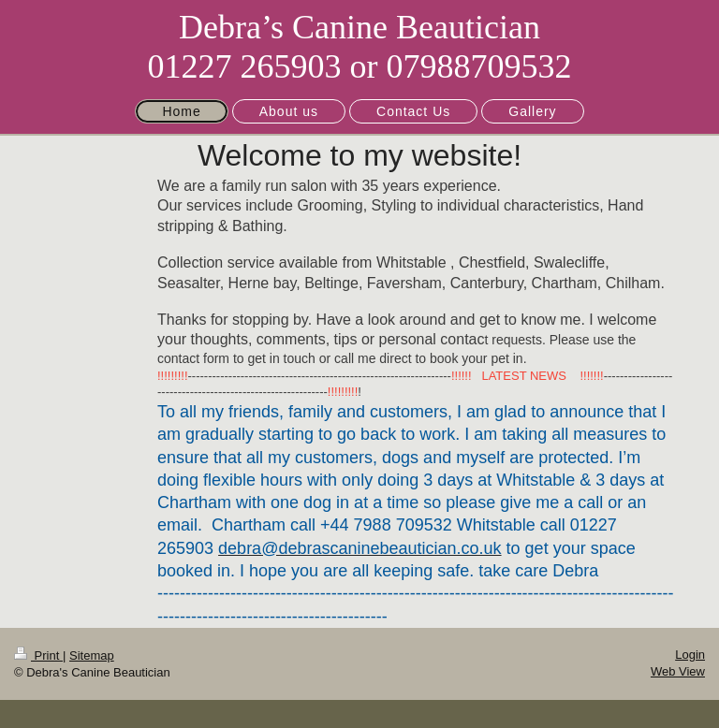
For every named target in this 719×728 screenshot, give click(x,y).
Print (38, 655)
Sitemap (92, 655)
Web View (678, 671)
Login (690, 655)
